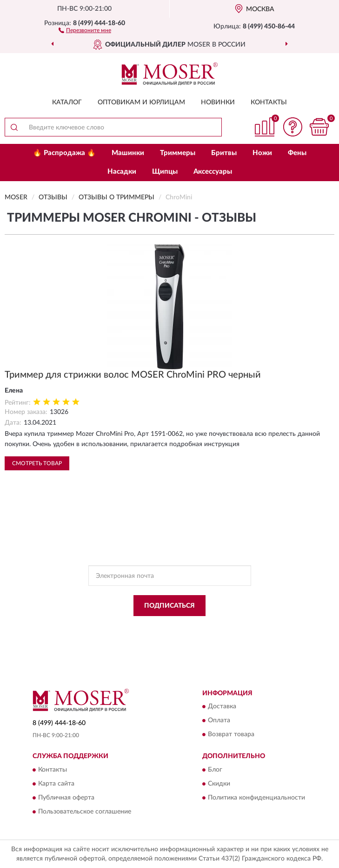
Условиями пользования (161, 635)
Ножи (262, 153)
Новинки (218, 102)
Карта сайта (56, 784)
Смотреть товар (37, 463)
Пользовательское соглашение (85, 812)
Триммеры (178, 153)
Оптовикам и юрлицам (141, 102)
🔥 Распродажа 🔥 (64, 153)
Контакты (269, 102)
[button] (85, 30)
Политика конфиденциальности (256, 798)
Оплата (219, 721)
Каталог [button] (67, 102)
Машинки (128, 153)
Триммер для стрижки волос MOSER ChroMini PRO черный (133, 375)
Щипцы (165, 172)
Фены (297, 153)
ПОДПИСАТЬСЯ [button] (169, 606)
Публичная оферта (66, 798)
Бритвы (224, 153)
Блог (215, 770)
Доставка (222, 707)
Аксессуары (213, 172)
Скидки (219, 784)
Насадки (122, 172)
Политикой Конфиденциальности (215, 627)
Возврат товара (231, 735)
